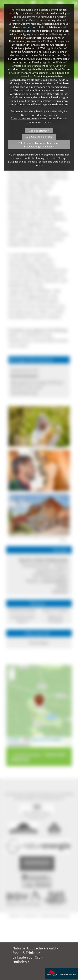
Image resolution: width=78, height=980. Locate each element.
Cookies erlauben (39, 131)
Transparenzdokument (24, 118)
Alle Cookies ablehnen (39, 137)
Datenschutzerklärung (34, 115)
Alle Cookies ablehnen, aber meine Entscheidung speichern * (39, 145)
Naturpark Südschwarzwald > (35, 948)
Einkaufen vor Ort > (28, 957)
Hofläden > (21, 962)
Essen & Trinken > (26, 953)
